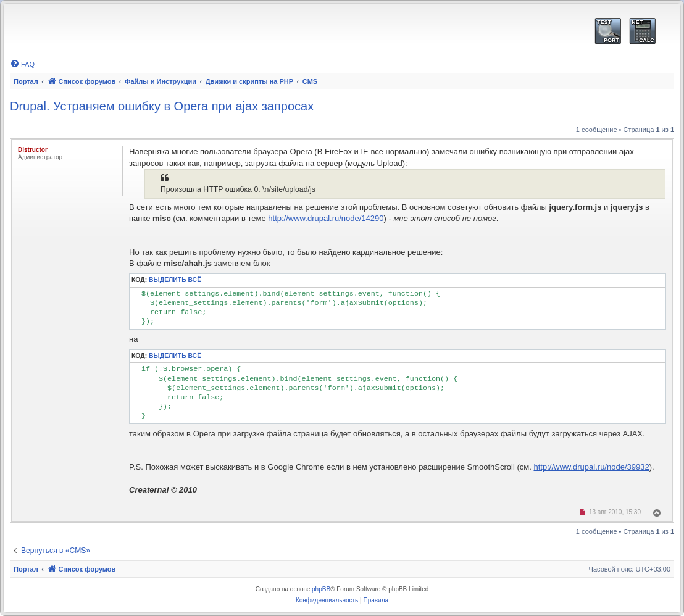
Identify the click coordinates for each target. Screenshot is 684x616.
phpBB (321, 589)
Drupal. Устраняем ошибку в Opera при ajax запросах (162, 106)
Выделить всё (175, 280)
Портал (26, 81)
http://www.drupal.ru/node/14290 (326, 218)
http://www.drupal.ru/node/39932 (591, 467)
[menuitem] (22, 64)
